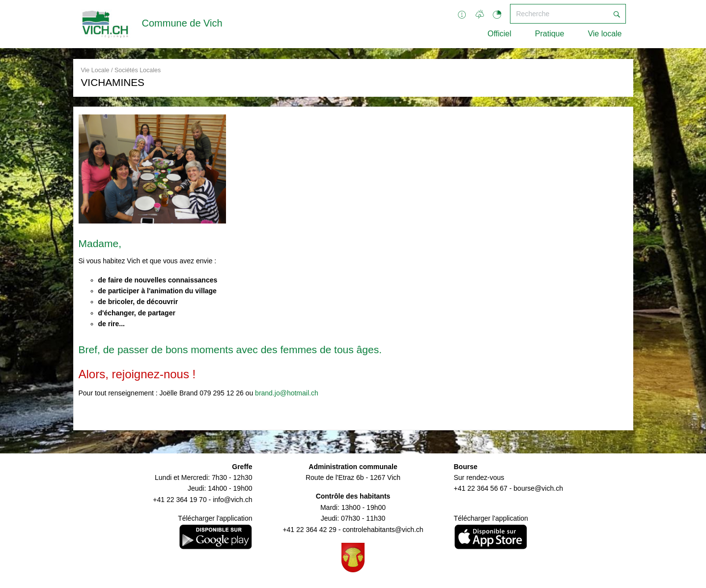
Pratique (550, 34)
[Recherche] (559, 14)
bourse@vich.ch (538, 488)
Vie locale (605, 34)
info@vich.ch (232, 500)
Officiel (499, 34)
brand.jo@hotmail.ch (287, 393)
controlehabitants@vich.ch (383, 530)
